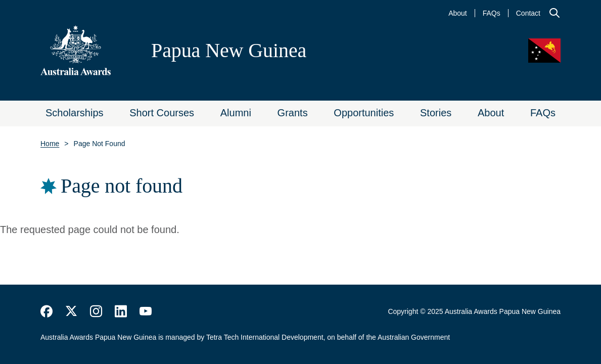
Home (50, 144)
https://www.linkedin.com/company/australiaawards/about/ (121, 311)
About (458, 13)
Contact (528, 13)
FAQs (492, 13)
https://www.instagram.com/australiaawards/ (96, 311)
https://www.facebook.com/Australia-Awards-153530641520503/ (47, 311)
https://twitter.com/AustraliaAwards (71, 311)
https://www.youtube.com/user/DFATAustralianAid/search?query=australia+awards (146, 311)
